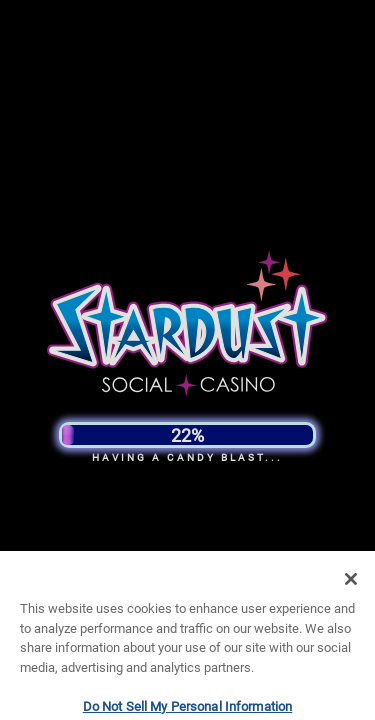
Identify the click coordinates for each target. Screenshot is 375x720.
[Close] (351, 592)
